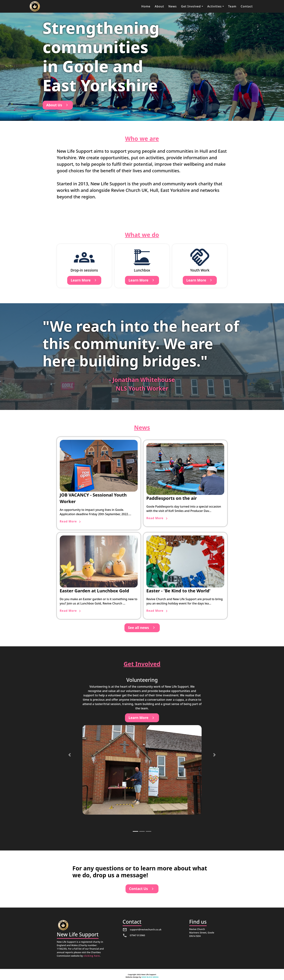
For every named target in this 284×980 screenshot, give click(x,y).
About (159, 6)
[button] (192, 6)
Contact (247, 6)
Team (232, 6)
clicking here (92, 956)
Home (146, 6)
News (173, 6)
